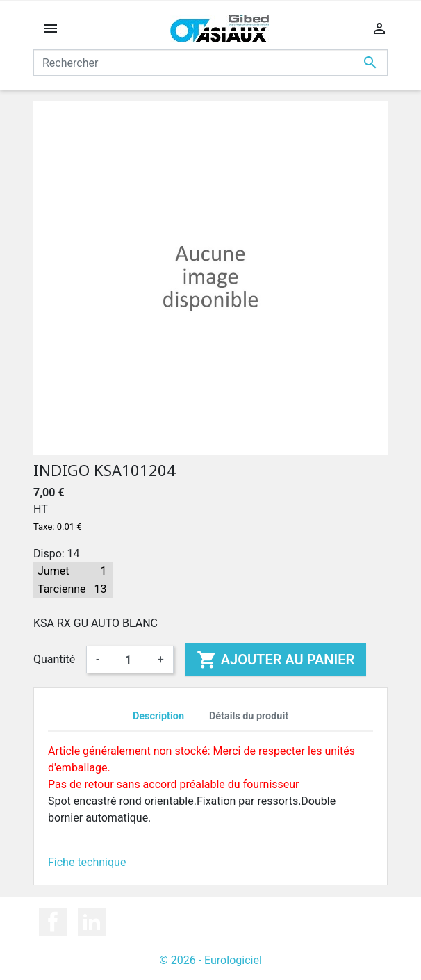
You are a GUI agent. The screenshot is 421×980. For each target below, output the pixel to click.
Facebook (53, 922)
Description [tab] (158, 716)
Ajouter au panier (275, 660)
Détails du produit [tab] (249, 716)
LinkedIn (92, 922)
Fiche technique (87, 862)
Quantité (54, 659)
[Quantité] (129, 660)
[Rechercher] (210, 63)
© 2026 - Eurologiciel (210, 960)
